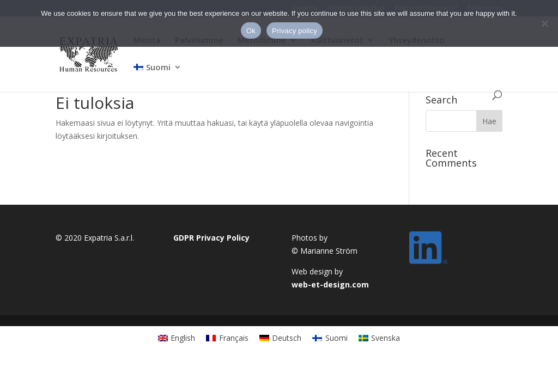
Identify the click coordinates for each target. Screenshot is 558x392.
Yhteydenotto (417, 41)
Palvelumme (199, 41)
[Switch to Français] (227, 338)
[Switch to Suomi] (330, 338)
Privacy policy (295, 31)
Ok (251, 31)
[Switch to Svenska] (380, 338)
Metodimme (262, 41)
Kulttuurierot (337, 41)
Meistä (147, 41)
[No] (544, 23)
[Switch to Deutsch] (281, 338)
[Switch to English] (177, 338)
